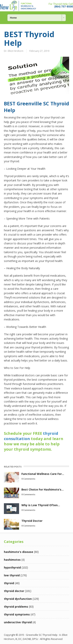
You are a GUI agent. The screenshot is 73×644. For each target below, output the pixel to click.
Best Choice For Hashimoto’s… (43, 489)
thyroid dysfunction (18, 599)
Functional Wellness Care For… (43, 474)
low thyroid (12, 575)
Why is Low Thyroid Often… (41, 505)
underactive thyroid (18, 622)
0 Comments (28, 479)
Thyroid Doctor (32, 521)
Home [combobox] (13, 18)
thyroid (9, 583)
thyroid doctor (14, 591)
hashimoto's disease (18, 552)
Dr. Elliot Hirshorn (14, 51)
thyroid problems (16, 607)
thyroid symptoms (17, 614)
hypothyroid (12, 567)
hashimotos (12, 560)
